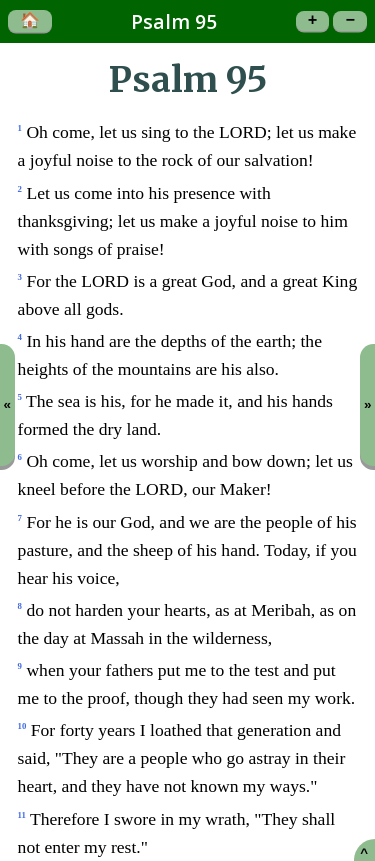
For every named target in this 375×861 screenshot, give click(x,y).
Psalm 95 (174, 21)
